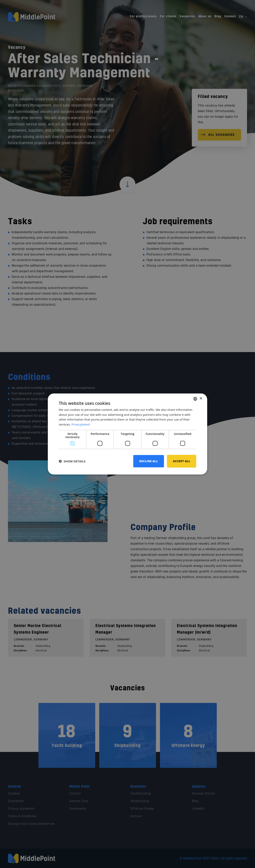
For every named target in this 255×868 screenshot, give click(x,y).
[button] (72, 461)
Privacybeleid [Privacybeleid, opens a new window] (81, 424)
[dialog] (127, 434)
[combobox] (195, 399)
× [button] (201, 399)
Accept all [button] (182, 461)
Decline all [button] (149, 461)
